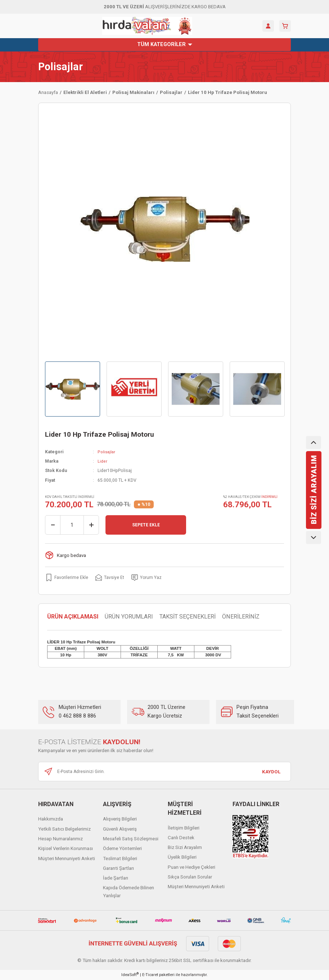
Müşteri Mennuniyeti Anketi (67, 858)
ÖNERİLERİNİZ (241, 617)
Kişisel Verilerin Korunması (66, 849)
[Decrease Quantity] (53, 525)
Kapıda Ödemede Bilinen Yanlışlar (129, 892)
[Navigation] (164, 45)
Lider (102, 461)
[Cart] (285, 26)
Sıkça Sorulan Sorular (190, 877)
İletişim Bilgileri (184, 828)
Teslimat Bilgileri (120, 858)
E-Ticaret (150, 975)
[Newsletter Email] (164, 772)
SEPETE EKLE (146, 525)
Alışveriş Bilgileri (120, 819)
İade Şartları (116, 878)
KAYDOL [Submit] (271, 772)
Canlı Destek (181, 838)
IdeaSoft (130, 975)
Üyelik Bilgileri (182, 857)
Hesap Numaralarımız (60, 839)
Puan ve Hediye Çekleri (191, 867)
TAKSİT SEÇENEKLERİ (188, 617)
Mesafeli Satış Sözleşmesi (131, 839)
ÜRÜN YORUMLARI (129, 617)
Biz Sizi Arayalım (185, 848)
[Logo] (147, 26)
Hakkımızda (51, 819)
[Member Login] (268, 26)
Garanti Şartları (118, 868)
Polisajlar (60, 67)
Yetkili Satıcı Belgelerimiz (64, 829)
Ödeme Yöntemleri (122, 849)
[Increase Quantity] (91, 525)
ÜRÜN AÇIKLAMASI (73, 617)
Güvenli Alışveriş (120, 829)
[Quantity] (72, 525)
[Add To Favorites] (67, 577)
